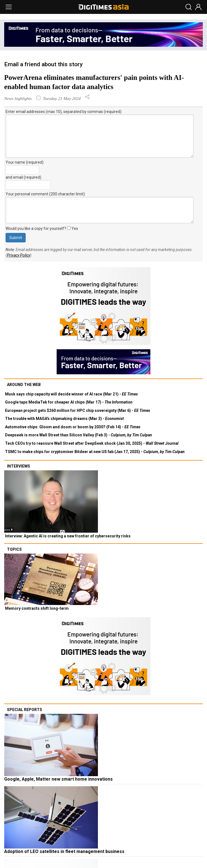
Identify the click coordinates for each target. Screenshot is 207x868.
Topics (14, 549)
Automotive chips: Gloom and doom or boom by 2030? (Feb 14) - (73, 427)
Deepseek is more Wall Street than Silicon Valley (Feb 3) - (79, 435)
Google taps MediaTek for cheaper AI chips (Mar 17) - (69, 402)
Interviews (19, 466)
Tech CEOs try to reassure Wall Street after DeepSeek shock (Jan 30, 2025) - (92, 443)
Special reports (25, 710)
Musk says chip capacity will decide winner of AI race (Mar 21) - (71, 394)
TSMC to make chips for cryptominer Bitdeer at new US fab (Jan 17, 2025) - (95, 452)
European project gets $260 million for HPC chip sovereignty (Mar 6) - (78, 410)
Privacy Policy (19, 255)
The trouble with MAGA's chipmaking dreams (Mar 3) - (64, 419)
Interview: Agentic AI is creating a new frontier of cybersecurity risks (68, 536)
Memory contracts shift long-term (37, 608)
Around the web (24, 385)
